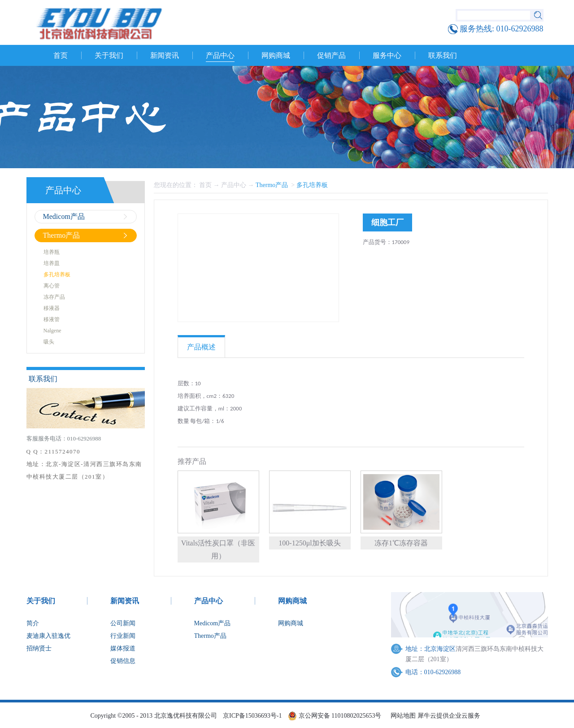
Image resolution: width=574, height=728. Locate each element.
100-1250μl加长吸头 (309, 543)
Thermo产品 (273, 185)
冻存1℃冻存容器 (401, 543)
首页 (61, 55)
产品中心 (234, 185)
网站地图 (402, 716)
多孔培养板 (312, 185)
